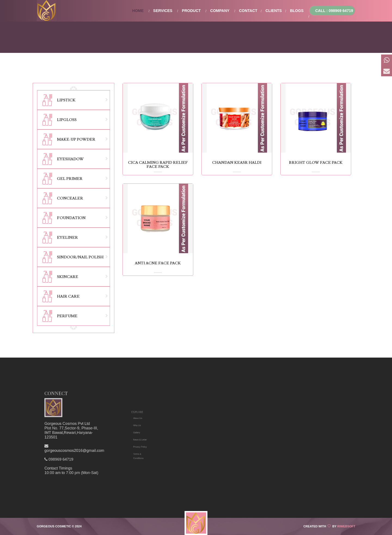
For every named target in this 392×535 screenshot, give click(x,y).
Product (191, 11)
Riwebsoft (346, 526)
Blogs (297, 11)
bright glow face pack (316, 163)
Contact (248, 11)
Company (220, 11)
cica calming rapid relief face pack (158, 165)
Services (163, 11)
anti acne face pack (158, 263)
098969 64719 (72, 437)
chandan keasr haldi (237, 163)
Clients (274, 11)
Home (138, 11)
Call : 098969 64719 (334, 11)
